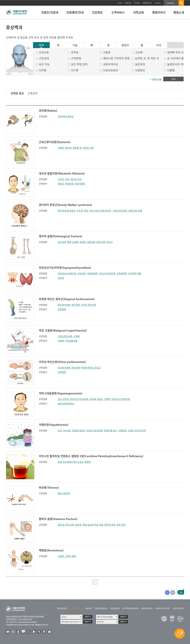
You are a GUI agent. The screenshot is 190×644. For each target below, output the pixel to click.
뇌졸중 (61, 148)
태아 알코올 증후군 (67, 211)
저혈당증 (122, 431)
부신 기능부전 (64, 431)
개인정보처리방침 (76, 608)
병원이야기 (159, 12)
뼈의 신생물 (73, 242)
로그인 (120, 3)
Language (170, 3)
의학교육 (138, 12)
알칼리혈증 (80, 184)
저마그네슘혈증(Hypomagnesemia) (61, 393)
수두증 (80, 211)
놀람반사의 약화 (176, 64)
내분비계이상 (111, 64)
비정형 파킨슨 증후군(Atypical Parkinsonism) (67, 299)
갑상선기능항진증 (107, 273)
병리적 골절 (110, 525)
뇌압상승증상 (111, 70)
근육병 (77, 336)
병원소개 (179, 12)
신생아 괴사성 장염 (137, 431)
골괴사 (110, 242)
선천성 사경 (88, 148)
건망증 (107, 52)
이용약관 (88, 608)
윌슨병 (68, 148)
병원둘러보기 (147, 3)
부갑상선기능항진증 (67, 273)
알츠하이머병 (64, 305)
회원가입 (128, 3)
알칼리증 (69, 184)
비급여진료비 (115, 608)
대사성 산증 (76, 179)
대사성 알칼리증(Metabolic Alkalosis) (62, 173)
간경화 (61, 556)
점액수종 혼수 (111, 431)
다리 (159, 45)
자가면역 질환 (135, 273)
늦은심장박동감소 (66, 404)
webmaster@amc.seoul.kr (27, 622)
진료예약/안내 (75, 12)
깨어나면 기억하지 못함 (116, 58)
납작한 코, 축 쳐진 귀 (147, 58)
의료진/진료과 (50, 12)
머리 (41, 45)
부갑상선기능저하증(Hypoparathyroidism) (65, 268)
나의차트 (137, 3)
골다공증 (62, 242)
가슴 (75, 45)
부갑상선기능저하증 (79, 399)
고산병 (139, 52)
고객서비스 (118, 12)
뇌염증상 (140, 70)
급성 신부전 (63, 399)
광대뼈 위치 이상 (177, 52)
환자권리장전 (62, 608)
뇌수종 (75, 70)
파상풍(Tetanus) (49, 487)
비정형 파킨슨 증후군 (91, 368)
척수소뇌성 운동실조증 (100, 211)
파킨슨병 (76, 305)
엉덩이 (125, 45)
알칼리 (61, 184)
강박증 (75, 52)
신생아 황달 (71, 556)
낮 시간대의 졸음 (177, 58)
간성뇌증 (44, 52)
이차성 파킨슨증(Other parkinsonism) (62, 362)
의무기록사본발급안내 (130, 608)
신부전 (61, 179)
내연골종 (91, 242)
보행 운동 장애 (135, 211)
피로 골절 (101, 242)
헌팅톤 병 (77, 148)
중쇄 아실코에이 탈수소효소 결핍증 (74, 462)
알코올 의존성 (96, 399)
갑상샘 (61, 278)
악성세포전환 (71, 341)
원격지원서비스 (178, 608)
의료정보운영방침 (101, 608)
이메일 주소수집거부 (163, 608)
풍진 (86, 211)
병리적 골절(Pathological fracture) (61, 236)
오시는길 (158, 3)
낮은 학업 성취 (79, 64)
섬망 (67, 179)
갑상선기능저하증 (95, 431)
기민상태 (44, 58)
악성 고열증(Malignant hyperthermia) (63, 330)
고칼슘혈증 (122, 273)
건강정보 (97, 12)
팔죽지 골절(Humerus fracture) (58, 519)
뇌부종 (43, 70)
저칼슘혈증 (92, 273)
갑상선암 (82, 273)
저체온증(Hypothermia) (54, 425)
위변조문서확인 (147, 608)
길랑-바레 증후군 (66, 116)
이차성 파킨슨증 (88, 305)
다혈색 (61, 341)
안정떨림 (62, 309)
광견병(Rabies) (48, 111)
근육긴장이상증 (120, 211)
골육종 (83, 242)
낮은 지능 (44, 64)
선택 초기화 (157, 79)
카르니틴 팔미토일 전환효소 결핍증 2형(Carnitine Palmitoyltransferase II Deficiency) (91, 456)
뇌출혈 (171, 70)
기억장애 (76, 58)
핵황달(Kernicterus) (51, 550)
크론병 (107, 399)
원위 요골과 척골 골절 (93, 525)
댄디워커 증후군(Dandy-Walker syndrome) (65, 205)
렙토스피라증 (64, 493)
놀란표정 (140, 64)
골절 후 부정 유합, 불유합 (70, 525)
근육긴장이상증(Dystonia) (55, 142)
